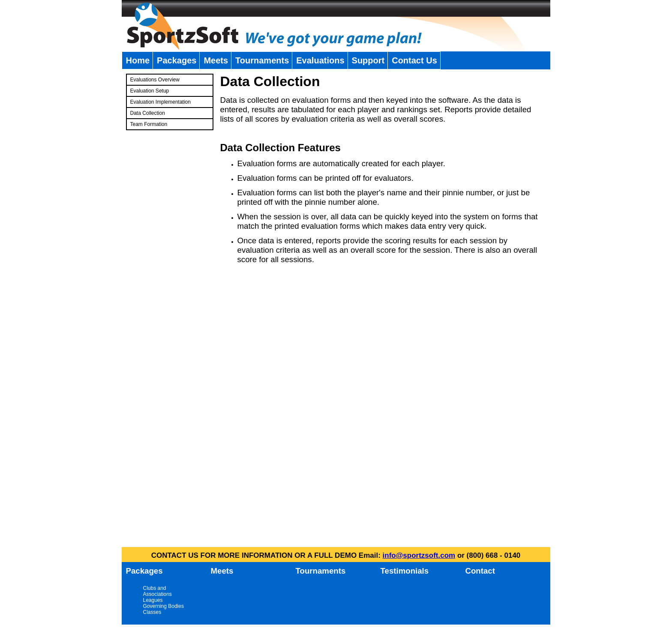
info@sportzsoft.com (419, 555)
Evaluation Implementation (160, 102)
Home (138, 60)
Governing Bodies (163, 606)
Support (368, 60)
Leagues (153, 600)
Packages (177, 60)
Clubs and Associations (157, 591)
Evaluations (320, 60)
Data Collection (148, 113)
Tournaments (262, 60)
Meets (216, 60)
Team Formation (149, 124)
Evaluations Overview (155, 80)
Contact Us (414, 60)
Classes (152, 612)
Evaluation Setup (150, 91)
